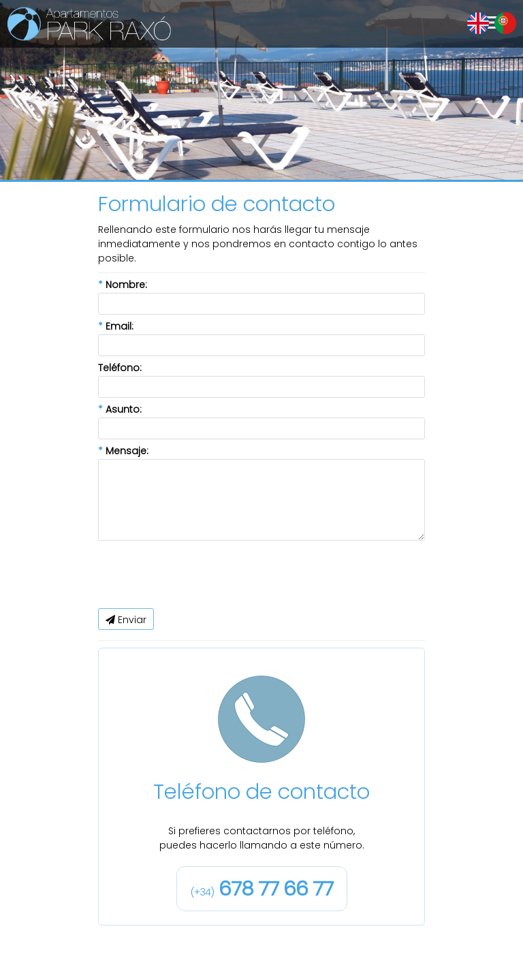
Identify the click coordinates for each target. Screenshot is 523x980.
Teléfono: (120, 368)
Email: (116, 326)
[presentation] (202, 575)
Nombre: (123, 285)
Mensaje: (123, 451)
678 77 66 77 (262, 888)
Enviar (126, 620)
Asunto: (120, 409)
